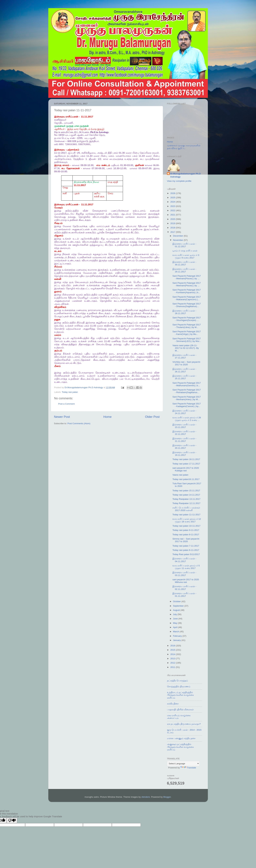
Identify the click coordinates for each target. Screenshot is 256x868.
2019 (173, 223)
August (177, 610)
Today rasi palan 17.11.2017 (186, 464)
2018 (173, 228)
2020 (173, 219)
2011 (173, 667)
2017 (173, 232)
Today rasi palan (70, 392)
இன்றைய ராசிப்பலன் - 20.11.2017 (184, 447)
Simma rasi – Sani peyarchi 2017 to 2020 (186, 540)
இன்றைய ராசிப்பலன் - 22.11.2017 (184, 433)
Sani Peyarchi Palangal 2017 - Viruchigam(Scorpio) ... (187, 319)
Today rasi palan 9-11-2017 (186, 530)
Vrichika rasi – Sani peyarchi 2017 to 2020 (186, 363)
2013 (173, 659)
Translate (188, 768)
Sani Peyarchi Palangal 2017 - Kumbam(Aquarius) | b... (187, 291)
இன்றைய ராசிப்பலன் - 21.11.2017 (184, 440)
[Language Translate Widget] (183, 764)
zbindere (146, 797)
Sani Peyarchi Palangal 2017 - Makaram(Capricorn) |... (187, 298)
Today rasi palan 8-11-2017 (186, 535)
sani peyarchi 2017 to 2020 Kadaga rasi (186, 469)
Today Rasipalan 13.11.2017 (186, 499)
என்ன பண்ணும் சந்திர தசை (181, 738)
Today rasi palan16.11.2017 (186, 479)
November (178, 240)
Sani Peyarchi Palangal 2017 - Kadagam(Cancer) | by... (187, 405)
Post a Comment (67, 404)
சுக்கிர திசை (173, 704)
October (177, 601)
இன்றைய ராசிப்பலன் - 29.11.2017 (184, 270)
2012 (173, 663)
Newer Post (62, 417)
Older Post (152, 417)
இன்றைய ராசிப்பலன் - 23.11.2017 (184, 426)
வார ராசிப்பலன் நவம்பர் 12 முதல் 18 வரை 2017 (187, 520)
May (175, 623)
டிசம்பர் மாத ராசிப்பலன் (185, 251)
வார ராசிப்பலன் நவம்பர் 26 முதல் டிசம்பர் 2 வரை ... (187, 419)
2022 (173, 210)
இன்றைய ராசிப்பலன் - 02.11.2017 (184, 588)
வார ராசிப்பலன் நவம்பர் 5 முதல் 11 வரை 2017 (186, 567)
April (176, 627)
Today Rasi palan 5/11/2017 (186, 554)
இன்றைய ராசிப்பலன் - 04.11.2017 (184, 560)
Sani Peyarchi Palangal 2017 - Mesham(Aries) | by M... (187, 398)
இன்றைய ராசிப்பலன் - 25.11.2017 (184, 377)
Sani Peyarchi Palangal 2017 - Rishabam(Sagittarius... (187, 391)
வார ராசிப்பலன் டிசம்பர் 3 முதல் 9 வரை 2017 (186, 256)
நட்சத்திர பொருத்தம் (178, 681)
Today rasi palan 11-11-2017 (186, 515)
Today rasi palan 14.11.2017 (186, 495)
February (178, 636)
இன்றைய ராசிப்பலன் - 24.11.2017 (184, 412)
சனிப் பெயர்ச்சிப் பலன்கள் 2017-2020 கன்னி (186, 509)
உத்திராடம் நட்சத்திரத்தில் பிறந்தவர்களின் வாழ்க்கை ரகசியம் (180, 695)
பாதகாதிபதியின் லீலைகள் (180, 710)
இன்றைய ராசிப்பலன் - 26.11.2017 (184, 370)
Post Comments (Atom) (79, 423)
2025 (173, 198)
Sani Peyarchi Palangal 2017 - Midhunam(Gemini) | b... (187, 384)
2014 (173, 654)
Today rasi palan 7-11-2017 (186, 546)
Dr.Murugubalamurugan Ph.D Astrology (186, 175)
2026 (173, 193)
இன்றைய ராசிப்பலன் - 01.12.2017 (184, 245)
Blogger (167, 797)
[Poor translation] (12, 820)
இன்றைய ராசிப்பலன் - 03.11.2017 (184, 574)
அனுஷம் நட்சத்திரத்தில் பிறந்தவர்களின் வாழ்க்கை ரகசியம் (180, 747)
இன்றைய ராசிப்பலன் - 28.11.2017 (184, 312)
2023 (173, 206)
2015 (173, 650)
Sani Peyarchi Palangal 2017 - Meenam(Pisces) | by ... (187, 277)
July (175, 614)
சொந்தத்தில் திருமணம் (179, 686)
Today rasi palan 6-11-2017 (186, 550)
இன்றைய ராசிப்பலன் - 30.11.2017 (184, 263)
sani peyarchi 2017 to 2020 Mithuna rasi (186, 581)
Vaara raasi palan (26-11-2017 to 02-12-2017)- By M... (186, 348)
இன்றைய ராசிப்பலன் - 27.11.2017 (184, 356)
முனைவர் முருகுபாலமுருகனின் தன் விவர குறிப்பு (184, 147)
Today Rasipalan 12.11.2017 (186, 503)
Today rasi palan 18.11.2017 (186, 459)
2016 (173, 646)
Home (107, 417)
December (178, 236)
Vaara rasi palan (180, 475)
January (177, 640)
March (176, 632)
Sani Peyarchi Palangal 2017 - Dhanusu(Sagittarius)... (187, 305)
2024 (173, 202)
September (179, 606)
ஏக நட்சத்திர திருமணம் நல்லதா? (184, 724)
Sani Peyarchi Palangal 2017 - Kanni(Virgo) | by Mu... (187, 333)
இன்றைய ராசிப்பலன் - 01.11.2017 (184, 595)
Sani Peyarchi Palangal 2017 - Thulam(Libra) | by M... (187, 326)
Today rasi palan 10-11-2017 (186, 526)
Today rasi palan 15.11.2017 (186, 491)
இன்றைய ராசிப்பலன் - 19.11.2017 (184, 454)
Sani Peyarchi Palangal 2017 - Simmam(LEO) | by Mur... (187, 340)
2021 (173, 215)
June (176, 619)
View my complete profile (179, 181)
